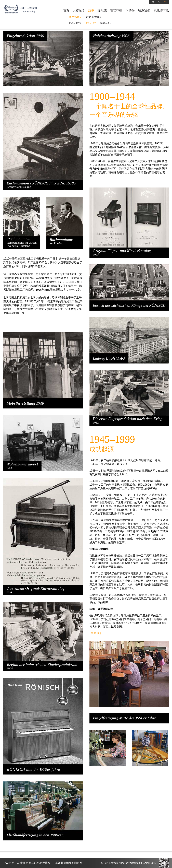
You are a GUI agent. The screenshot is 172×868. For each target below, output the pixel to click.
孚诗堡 (130, 10)
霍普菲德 (116, 10)
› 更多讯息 (96, 633)
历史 (91, 10)
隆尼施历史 (76, 17)
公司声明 (9, 863)
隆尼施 (102, 10)
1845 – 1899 (75, 23)
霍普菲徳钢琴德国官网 (69, 863)
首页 (66, 10)
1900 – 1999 (90, 23)
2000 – (106, 23)
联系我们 (144, 10)
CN (165, 2)
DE (153, 2)
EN (159, 2)
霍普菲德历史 (94, 17)
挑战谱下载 (161, 10)
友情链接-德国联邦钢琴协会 (34, 863)
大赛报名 (79, 10)
